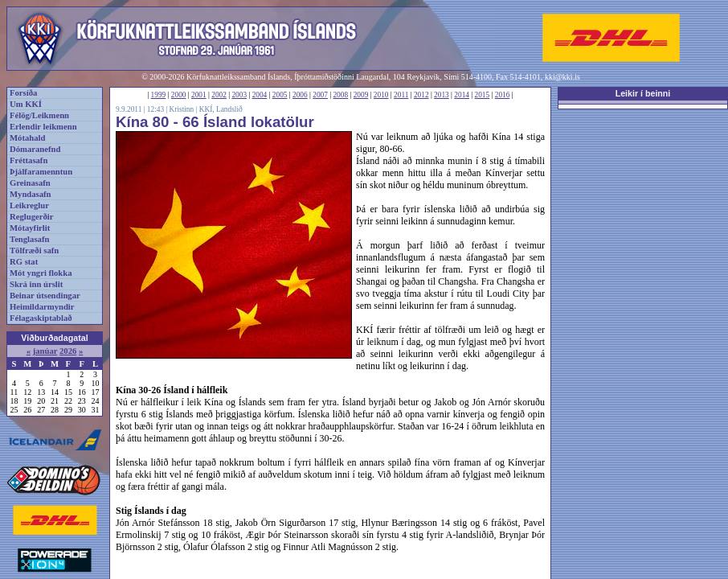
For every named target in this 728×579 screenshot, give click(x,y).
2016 (503, 95)
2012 (421, 95)
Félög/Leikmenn (39, 115)
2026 (68, 351)
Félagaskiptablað (41, 318)
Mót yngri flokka (41, 273)
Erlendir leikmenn (43, 127)
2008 (340, 95)
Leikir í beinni (643, 93)
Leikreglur (29, 205)
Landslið (229, 109)
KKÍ (206, 109)
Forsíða (23, 93)
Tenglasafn (29, 239)
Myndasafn (31, 194)
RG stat (24, 262)
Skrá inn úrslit (36, 284)
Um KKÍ (26, 104)
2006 (300, 95)
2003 (239, 95)
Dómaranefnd (35, 149)
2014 (462, 95)
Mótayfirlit (30, 228)
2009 (361, 95)
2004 (260, 95)
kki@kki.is (562, 77)
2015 (483, 95)
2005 (280, 95)
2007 (320, 95)
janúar (45, 351)
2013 (442, 95)
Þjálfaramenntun (41, 172)
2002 (219, 95)
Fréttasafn (29, 160)
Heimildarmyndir (42, 307)
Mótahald (27, 138)
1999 (159, 95)
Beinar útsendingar (45, 296)
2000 (179, 95)
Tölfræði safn (34, 250)
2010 (381, 95)
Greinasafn (30, 183)
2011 (401, 95)
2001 (199, 95)
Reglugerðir (31, 217)
